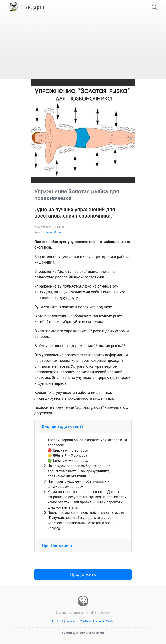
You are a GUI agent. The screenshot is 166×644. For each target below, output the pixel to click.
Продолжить (83, 574)
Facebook (57, 621)
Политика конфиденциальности (83, 633)
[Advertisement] (83, 47)
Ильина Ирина (53, 232)
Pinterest (98, 621)
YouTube (86, 621)
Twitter (110, 621)
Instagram (72, 621)
